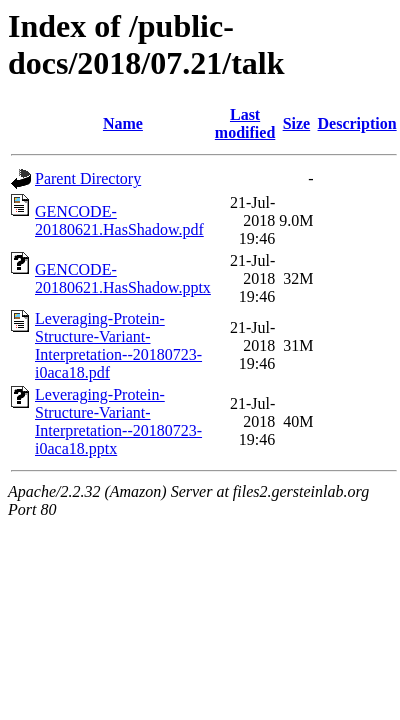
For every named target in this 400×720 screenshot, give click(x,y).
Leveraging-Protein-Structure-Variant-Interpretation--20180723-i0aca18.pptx (118, 421)
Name (123, 123)
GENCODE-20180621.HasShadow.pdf (119, 220)
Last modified (245, 123)
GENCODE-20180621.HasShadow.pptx (123, 278)
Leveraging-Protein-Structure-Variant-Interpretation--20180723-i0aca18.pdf (118, 345)
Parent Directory (88, 178)
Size (297, 123)
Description (357, 123)
